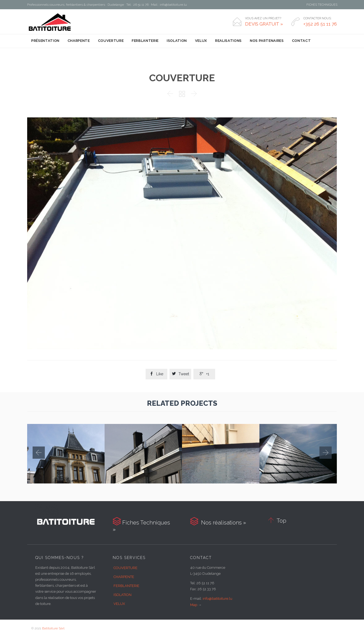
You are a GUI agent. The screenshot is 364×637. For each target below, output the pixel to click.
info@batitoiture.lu (217, 599)
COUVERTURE (125, 568)
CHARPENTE (124, 577)
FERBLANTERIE (126, 586)
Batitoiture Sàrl (53, 628)
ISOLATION (123, 595)
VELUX (119, 604)
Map (194, 605)
